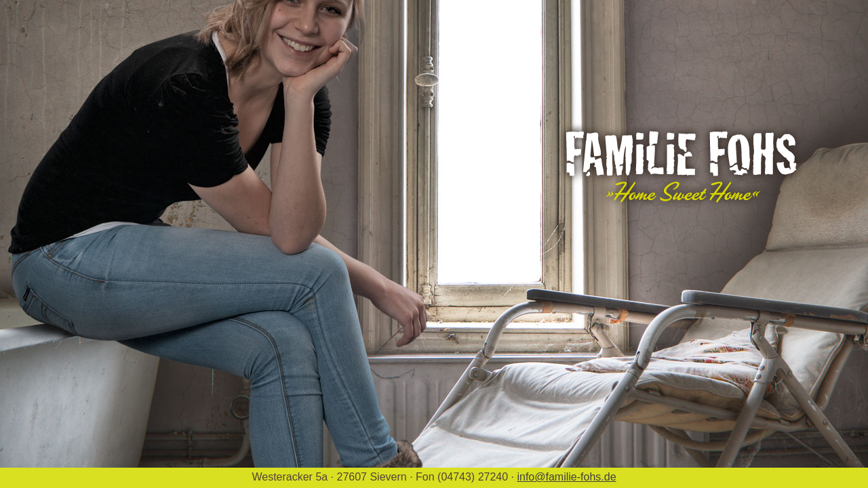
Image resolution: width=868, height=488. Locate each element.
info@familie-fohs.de (566, 477)
